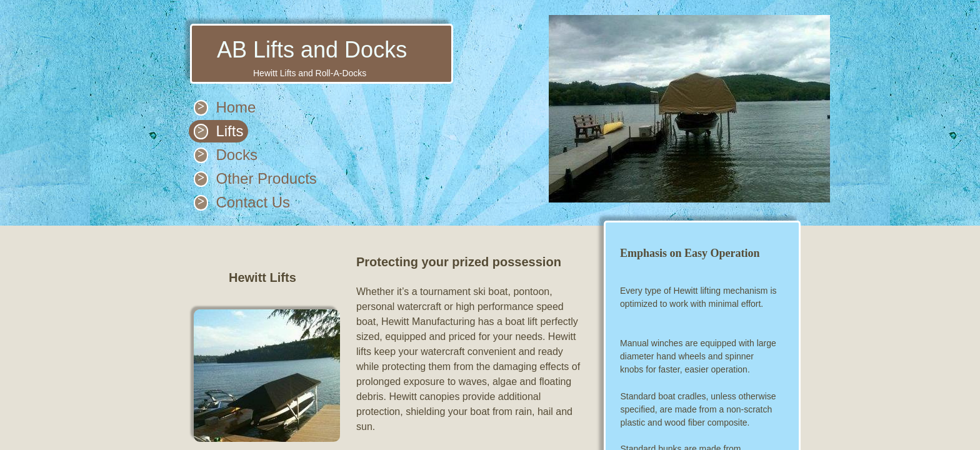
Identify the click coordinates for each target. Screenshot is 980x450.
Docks (237, 155)
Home (236, 107)
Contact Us (253, 202)
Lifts (229, 131)
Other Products (266, 178)
